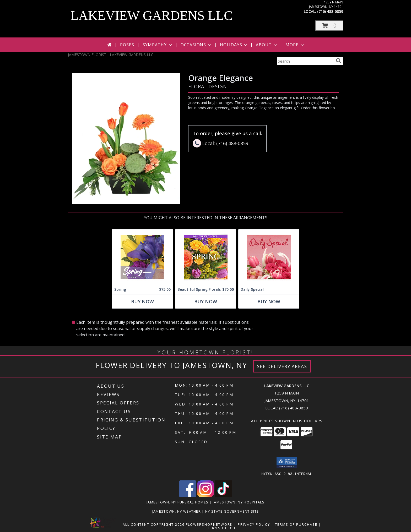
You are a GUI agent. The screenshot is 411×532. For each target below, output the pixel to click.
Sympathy (158, 45)
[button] (329, 26)
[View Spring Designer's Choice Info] (142, 257)
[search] (339, 61)
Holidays (234, 45)
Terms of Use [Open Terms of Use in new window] (222, 528)
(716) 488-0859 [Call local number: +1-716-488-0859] (330, 11)
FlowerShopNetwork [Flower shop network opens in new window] (209, 524)
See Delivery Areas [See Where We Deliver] (282, 366)
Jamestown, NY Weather (177, 511)
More (295, 45)
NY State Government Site (232, 511)
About (267, 45)
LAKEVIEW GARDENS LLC (152, 15)
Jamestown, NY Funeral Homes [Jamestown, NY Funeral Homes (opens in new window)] (177, 502)
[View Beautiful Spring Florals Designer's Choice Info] (206, 257)
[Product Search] (305, 61)
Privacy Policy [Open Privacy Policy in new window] (254, 524)
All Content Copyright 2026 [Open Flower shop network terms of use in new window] (154, 524)
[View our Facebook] (188, 495)
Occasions (196, 45)
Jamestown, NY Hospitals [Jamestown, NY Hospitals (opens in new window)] (239, 502)
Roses (127, 45)
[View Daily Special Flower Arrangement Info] (269, 257)
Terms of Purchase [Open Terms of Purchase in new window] (296, 524)
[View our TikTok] (223, 495)
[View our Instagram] (206, 495)
